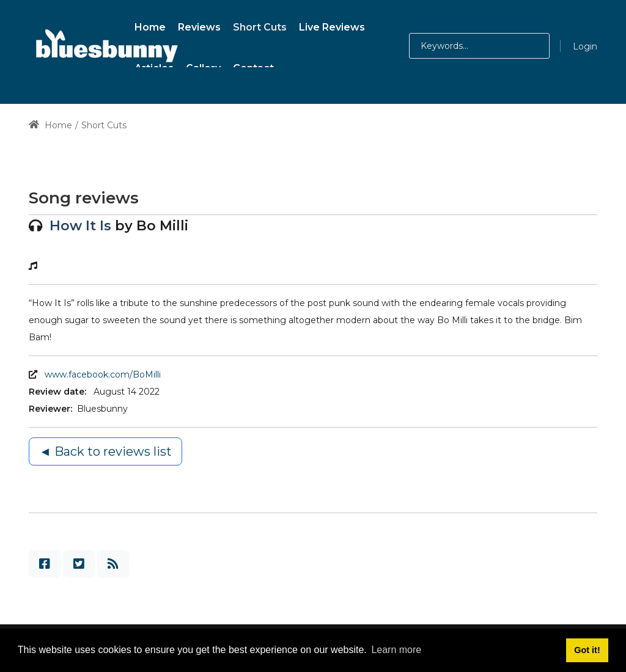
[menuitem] (150, 25)
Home (50, 125)
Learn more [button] (396, 650)
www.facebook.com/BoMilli (103, 374)
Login (585, 46)
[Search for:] (479, 46)
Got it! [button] (587, 650)
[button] (523, 46)
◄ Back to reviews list (105, 451)
